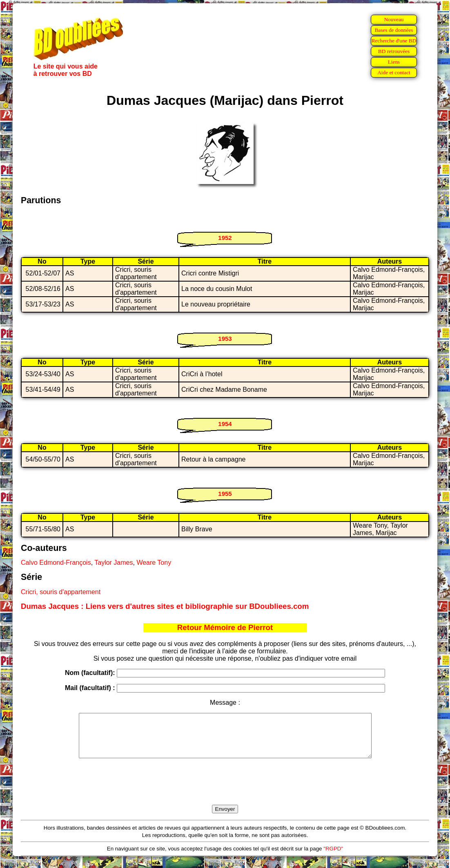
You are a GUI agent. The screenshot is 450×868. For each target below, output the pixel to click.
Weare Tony (154, 563)
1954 (225, 424)
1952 (225, 238)
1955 (225, 494)
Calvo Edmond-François (56, 563)
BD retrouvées (394, 51)
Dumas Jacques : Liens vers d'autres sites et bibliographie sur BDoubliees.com (165, 606)
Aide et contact (394, 72)
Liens (394, 62)
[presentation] (225, 791)
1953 (225, 339)
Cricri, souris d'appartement (61, 592)
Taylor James (114, 563)
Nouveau (394, 19)
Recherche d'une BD (394, 41)
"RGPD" (333, 857)
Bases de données (394, 30)
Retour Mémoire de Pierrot (225, 627)
